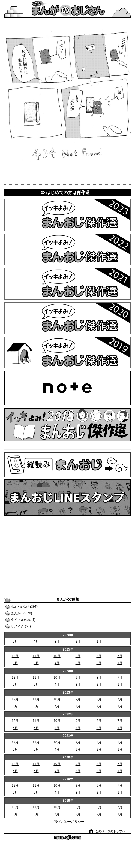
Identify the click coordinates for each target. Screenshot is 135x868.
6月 (15, 663)
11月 (36, 656)
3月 (57, 642)
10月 (57, 656)
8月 (99, 656)
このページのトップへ (110, 831)
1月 (99, 642)
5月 (15, 642)
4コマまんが (20, 607)
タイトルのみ (21, 620)
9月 (78, 656)
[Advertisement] (67, 556)
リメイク (17, 626)
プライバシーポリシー (68, 822)
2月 (78, 642)
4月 (36, 642)
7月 (120, 656)
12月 (15, 656)
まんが (16, 613)
